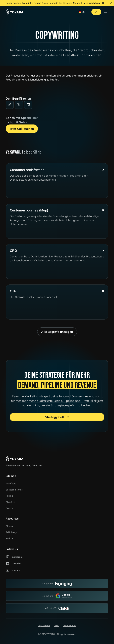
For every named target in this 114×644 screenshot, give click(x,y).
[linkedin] (28, 105)
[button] (84, 12)
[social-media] (19, 105)
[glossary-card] (57, 181)
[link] (10, 105)
